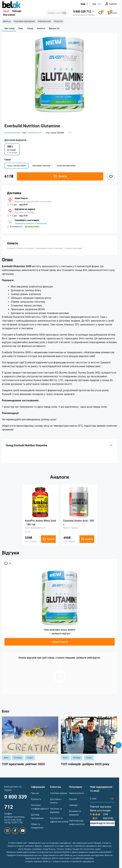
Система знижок (59, 793)
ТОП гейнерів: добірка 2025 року (85, 764)
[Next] (118, 745)
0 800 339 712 (16, 802)
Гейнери (73, 805)
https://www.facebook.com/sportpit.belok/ (15, 831)
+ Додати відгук (60, 642)
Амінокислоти (44, 21)
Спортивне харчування (24, 21)
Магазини (9, 15)
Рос (100, 4)
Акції (6, 11)
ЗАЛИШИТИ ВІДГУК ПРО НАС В (102, 823)
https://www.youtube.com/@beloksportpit (23, 831)
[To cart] (48, 539)
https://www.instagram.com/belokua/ (7, 831)
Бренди (17, 11)
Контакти (36, 799)
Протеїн (73, 799)
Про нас (35, 793)
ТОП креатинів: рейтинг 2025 (23, 764)
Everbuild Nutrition (13, 133)
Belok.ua (7, 21)
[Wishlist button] (111, 176)
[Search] (64, 13)
